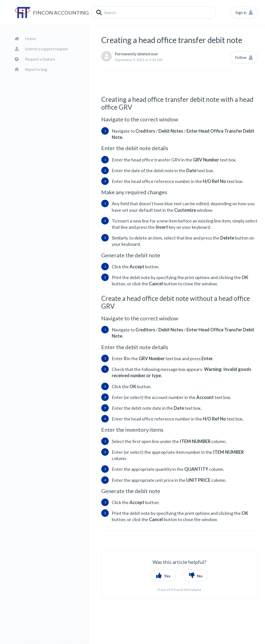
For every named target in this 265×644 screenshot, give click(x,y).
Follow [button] (241, 57)
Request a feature (40, 59)
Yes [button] (167, 576)
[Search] (154, 13)
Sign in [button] (241, 12)
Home (30, 38)
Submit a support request (46, 49)
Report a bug (36, 69)
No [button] (200, 576)
